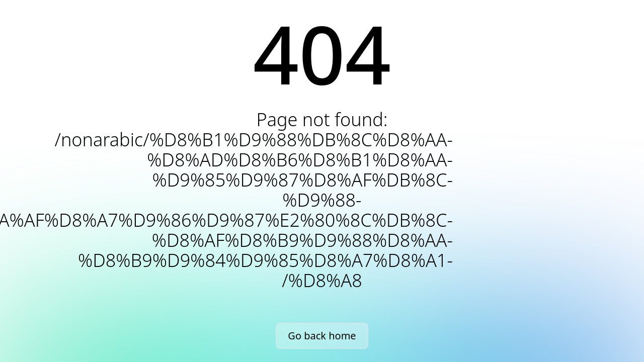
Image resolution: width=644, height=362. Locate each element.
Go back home (322, 336)
